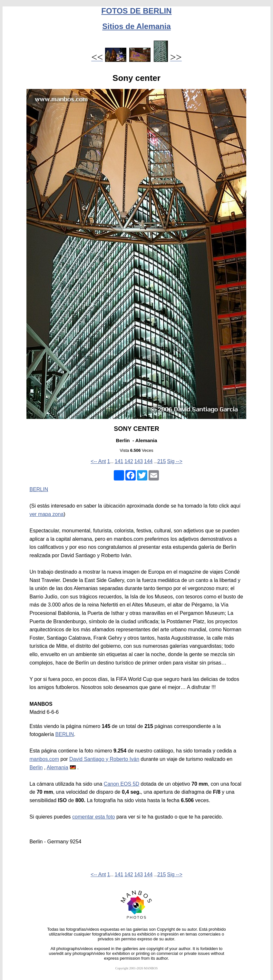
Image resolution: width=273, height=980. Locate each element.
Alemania (58, 767)
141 (119, 461)
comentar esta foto (94, 817)
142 (129, 461)
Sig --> (175, 461)
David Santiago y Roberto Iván (104, 759)
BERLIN (39, 489)
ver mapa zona (46, 514)
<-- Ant (98, 461)
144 (148, 461)
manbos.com (44, 759)
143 (138, 461)
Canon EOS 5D (122, 784)
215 (162, 461)
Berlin (36, 767)
